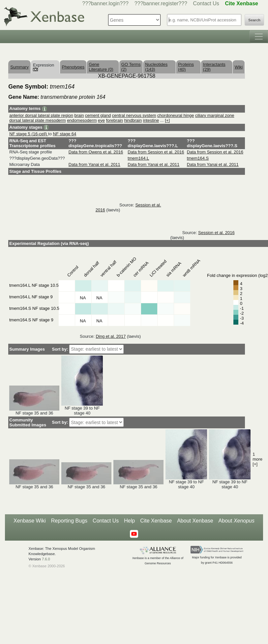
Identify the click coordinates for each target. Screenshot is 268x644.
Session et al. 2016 (216, 233)
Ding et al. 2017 (111, 336)
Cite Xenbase (156, 521)
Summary (19, 67)
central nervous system (134, 115)
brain (79, 115)
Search (254, 20)
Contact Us (206, 3)
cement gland (98, 115)
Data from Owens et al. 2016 (96, 152)
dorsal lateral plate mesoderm (37, 120)
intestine (151, 120)
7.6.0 (46, 559)
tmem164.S (198, 158)
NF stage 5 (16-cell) (29, 134)
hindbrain (133, 120)
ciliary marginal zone (215, 115)
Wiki (239, 67)
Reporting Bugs (69, 521)
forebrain (115, 120)
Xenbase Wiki (30, 521)
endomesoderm (82, 120)
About (237, 521)
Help (129, 521)
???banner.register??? (161, 3)
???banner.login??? (105, 3)
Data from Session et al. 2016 (156, 152)
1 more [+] (257, 459)
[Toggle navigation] (259, 37)
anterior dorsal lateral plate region (41, 115)
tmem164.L (138, 158)
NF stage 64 (65, 134)
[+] (167, 120)
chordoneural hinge (176, 115)
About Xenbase (195, 521)
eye (101, 120)
